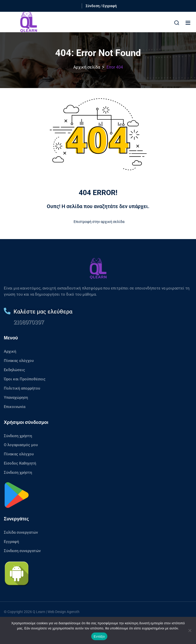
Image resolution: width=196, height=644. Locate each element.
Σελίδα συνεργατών (21, 532)
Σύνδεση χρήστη (18, 436)
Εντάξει (99, 636)
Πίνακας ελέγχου (19, 361)
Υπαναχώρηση (16, 398)
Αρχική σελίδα (87, 67)
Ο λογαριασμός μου (21, 445)
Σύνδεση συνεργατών (22, 551)
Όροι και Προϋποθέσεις (25, 379)
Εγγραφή (11, 542)
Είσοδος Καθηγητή (20, 463)
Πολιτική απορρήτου (22, 388)
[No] (190, 630)
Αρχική (10, 351)
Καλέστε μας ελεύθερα (43, 312)
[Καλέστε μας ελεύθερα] (7, 311)
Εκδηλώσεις (14, 370)
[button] (188, 23)
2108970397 (29, 322)
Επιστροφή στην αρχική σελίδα (98, 222)
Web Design (57, 612)
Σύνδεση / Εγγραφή (101, 6)
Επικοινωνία (15, 407)
